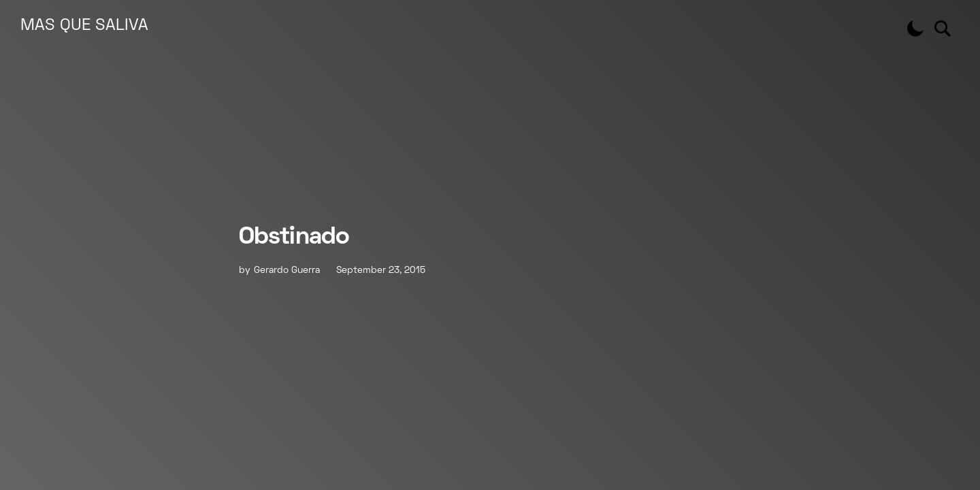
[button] (915, 29)
